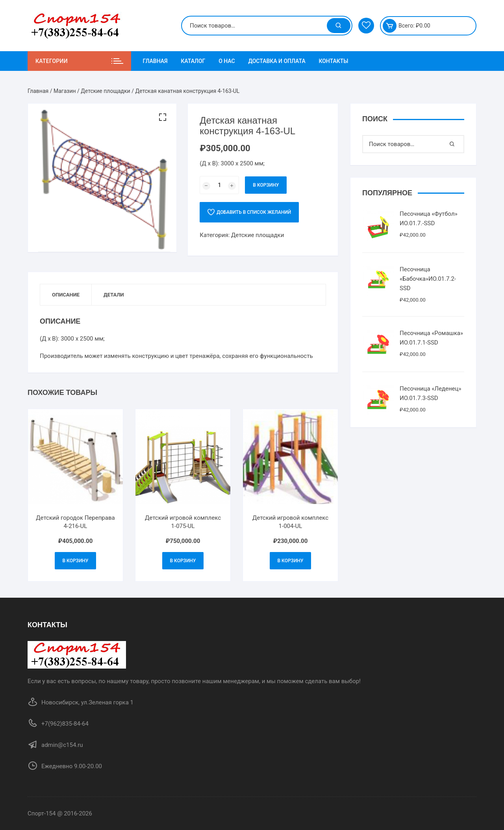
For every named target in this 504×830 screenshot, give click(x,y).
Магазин (65, 91)
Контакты (333, 61)
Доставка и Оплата (277, 61)
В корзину (266, 185)
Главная (155, 61)
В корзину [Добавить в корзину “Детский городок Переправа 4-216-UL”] (76, 561)
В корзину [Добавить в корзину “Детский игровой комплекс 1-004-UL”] (291, 561)
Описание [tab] (66, 295)
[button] (163, 117)
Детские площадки (105, 91)
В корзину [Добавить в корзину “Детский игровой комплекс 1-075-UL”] (183, 561)
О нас (227, 61)
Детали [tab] (114, 295)
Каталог (193, 61)
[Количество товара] (219, 185)
